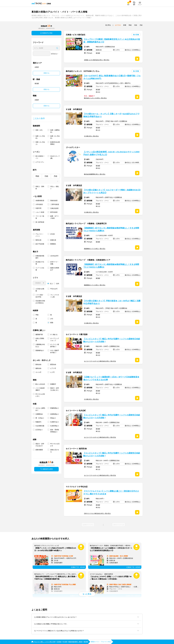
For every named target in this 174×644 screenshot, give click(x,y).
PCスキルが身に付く (40, 395)
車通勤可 (53, 384)
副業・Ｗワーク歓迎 (55, 217)
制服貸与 (38, 422)
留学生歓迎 (54, 212)
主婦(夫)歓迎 (54, 208)
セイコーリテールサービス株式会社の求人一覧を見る (100, 361)
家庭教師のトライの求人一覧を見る (95, 249)
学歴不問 (38, 208)
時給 (37, 176)
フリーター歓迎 (40, 217)
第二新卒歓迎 (40, 222)
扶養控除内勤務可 (40, 257)
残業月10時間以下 (55, 269)
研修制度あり (55, 408)
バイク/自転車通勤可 (40, 389)
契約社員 (38, 240)
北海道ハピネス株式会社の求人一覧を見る (97, 60)
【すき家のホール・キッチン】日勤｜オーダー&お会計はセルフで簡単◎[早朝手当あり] (111, 115)
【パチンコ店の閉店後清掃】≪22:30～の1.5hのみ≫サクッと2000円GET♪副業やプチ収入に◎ (111, 153)
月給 (55, 176)
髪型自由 (53, 364)
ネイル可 (38, 372)
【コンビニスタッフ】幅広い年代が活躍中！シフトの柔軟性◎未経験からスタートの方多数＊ (112, 340)
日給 (46, 176)
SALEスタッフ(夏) (55, 157)
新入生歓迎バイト (40, 157)
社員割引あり (55, 422)
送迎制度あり (55, 414)
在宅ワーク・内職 (55, 263)
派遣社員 (53, 240)
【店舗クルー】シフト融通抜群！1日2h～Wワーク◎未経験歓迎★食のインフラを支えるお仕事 (111, 378)
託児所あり (39, 430)
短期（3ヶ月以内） (55, 137)
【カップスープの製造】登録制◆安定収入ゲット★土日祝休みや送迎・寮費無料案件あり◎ (112, 41)
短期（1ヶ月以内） (40, 137)
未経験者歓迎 (40, 201)
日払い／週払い (55, 188)
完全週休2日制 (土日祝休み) (40, 302)
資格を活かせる (55, 451)
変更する (46, 73)
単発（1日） (40, 130)
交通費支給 (39, 414)
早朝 (37, 315)
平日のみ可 (54, 289)
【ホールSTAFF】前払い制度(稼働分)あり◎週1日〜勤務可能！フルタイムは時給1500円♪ (112, 77)
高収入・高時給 (40, 188)
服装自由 (38, 368)
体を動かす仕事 (40, 263)
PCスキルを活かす (55, 445)
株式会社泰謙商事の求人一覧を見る (95, 174)
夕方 (52, 319)
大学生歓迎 (39, 204)
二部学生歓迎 (55, 204)
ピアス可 (53, 368)
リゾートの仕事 (40, 269)
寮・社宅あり (40, 418)
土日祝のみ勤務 (40, 290)
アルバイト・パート (40, 235)
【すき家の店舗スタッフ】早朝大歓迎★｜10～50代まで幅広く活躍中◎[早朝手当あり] (112, 302)
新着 (125, 25)
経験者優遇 (39, 450)
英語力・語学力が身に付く (55, 389)
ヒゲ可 (52, 372)
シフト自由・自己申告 (40, 296)
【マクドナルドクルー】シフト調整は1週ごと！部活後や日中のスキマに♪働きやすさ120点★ (111, 493)
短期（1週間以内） (55, 131)
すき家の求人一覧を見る (91, 136)
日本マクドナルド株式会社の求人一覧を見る (97, 513)
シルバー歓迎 (40, 212)
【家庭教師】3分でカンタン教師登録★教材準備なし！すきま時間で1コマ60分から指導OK (111, 229)
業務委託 (53, 244)
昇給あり (53, 418)
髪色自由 (38, 364)
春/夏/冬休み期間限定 (55, 143)
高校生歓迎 (54, 201)
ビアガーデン (40, 162)
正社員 (52, 234)
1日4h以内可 (54, 256)
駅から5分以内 (40, 384)
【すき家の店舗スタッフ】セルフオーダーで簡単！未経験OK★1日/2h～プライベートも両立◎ (112, 191)
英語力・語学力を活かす (40, 445)
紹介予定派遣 (40, 244)
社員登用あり (55, 426)
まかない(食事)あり (40, 409)
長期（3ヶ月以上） (40, 143)
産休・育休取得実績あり (55, 431)
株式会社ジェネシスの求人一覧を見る (95, 98)
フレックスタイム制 (55, 296)
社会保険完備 (40, 426)
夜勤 (52, 323)
